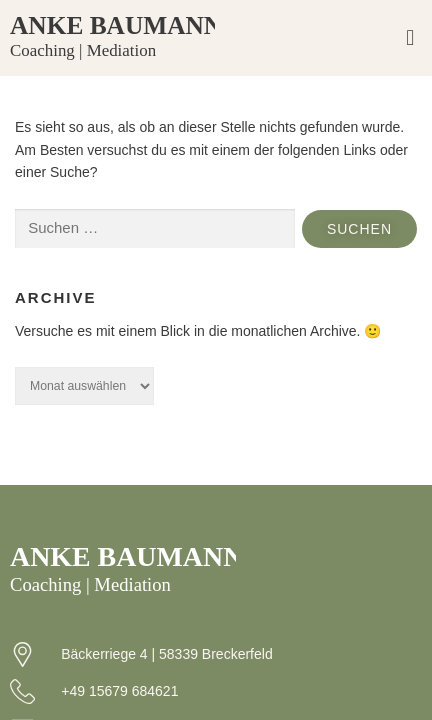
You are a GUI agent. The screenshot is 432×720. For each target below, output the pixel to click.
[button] (410, 38)
